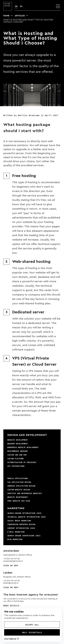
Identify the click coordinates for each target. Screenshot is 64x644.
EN (16, 6)
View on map (12, 565)
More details (12, 605)
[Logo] (8, 6)
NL (21, 6)
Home (6, 16)
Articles (20, 16)
